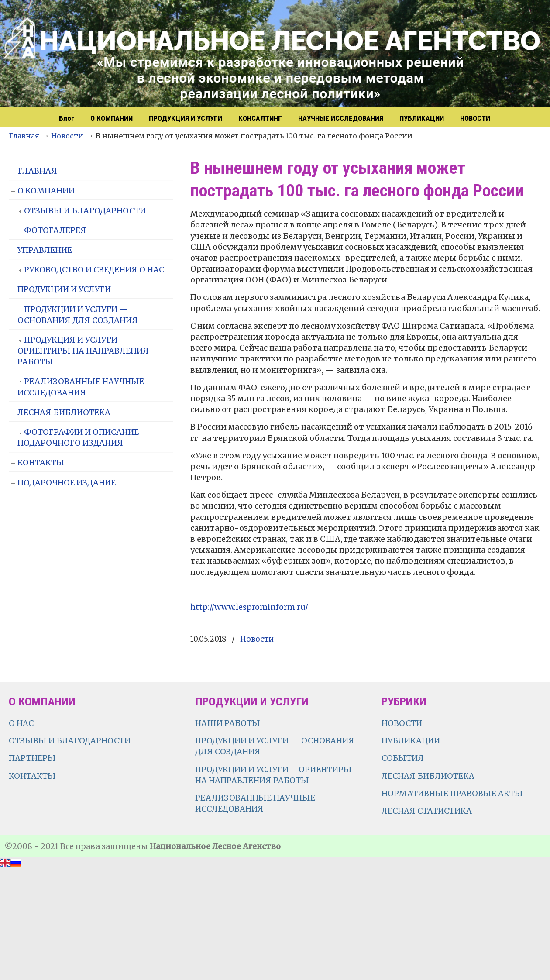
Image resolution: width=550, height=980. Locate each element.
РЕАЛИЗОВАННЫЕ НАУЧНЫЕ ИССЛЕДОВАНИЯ (81, 387)
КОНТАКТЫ (41, 462)
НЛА (279, 55)
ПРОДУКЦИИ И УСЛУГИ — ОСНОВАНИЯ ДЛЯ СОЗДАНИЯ (78, 315)
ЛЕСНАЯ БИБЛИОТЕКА (64, 412)
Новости (67, 136)
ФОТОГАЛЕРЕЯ (55, 230)
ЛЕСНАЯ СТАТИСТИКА (427, 811)
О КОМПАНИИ (46, 191)
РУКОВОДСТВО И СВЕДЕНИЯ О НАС (94, 270)
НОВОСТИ (402, 723)
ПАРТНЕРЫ (32, 758)
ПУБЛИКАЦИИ (411, 741)
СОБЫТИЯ (403, 758)
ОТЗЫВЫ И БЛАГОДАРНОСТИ (85, 211)
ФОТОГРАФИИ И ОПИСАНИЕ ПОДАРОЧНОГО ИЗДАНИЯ (78, 437)
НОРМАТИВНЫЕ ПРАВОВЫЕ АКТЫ (453, 793)
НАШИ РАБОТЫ (228, 723)
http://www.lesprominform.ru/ (249, 607)
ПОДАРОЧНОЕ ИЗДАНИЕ (67, 483)
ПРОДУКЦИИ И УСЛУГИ (64, 289)
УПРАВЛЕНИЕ (45, 250)
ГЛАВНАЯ (37, 171)
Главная (24, 136)
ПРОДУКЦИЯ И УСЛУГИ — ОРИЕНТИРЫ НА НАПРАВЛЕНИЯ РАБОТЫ (83, 351)
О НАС (21, 723)
